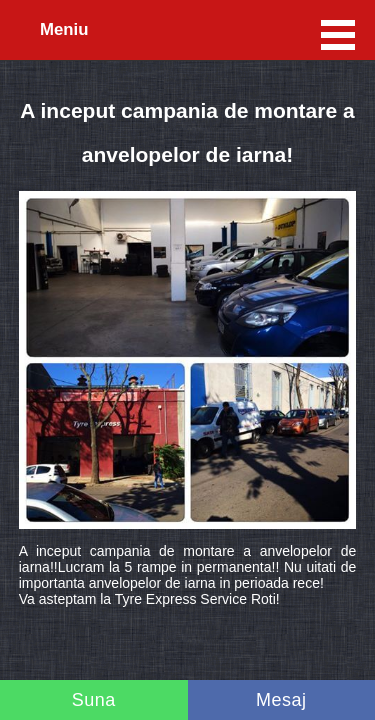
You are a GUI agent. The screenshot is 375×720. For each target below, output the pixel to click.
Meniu (64, 29)
